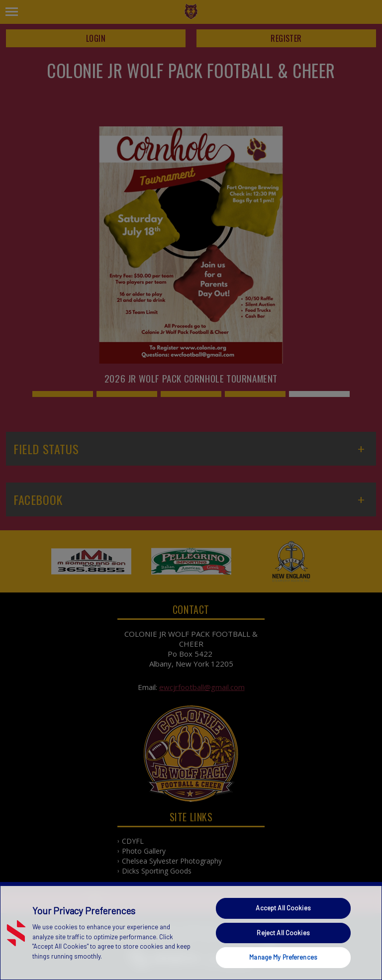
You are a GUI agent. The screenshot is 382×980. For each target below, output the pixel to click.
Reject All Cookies (283, 933)
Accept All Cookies (283, 908)
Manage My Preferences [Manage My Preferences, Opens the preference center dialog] (283, 957)
